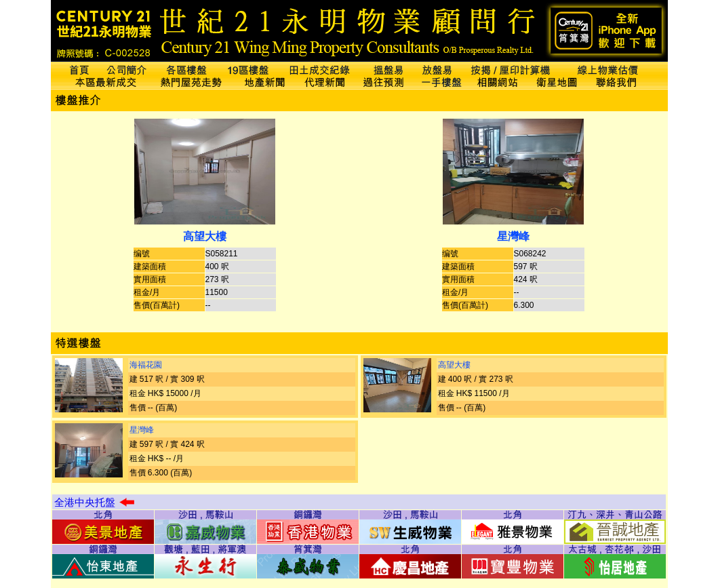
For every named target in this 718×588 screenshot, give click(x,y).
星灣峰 (513, 236)
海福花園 (146, 365)
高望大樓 (205, 236)
